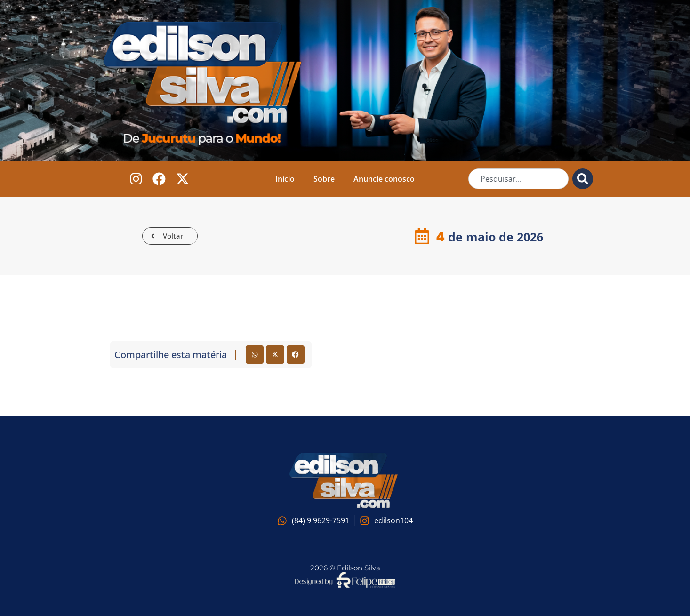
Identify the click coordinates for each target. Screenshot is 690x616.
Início (285, 179)
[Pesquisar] (583, 179)
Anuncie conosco (384, 179)
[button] (255, 354)
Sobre (324, 179)
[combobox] (518, 179)
